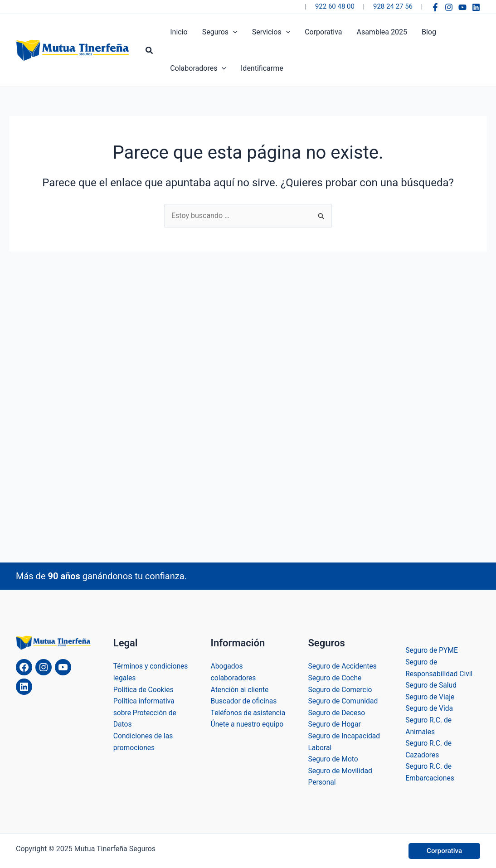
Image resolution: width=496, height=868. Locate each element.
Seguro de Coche (335, 678)
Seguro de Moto (333, 759)
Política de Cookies (144, 690)
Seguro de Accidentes (343, 666)
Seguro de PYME (432, 650)
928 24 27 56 (393, 6)
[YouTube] (462, 7)
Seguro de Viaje (430, 697)
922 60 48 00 (335, 6)
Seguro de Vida (430, 708)
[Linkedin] (476, 7)
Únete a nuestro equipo (248, 736)
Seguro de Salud (432, 685)
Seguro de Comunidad (344, 701)
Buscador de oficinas (245, 701)
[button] (150, 51)
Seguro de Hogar (335, 724)
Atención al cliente (241, 690)
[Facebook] (435, 7)
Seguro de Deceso (337, 713)
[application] (233, 32)
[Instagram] (449, 7)
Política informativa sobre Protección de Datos (146, 713)
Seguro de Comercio (340, 690)
